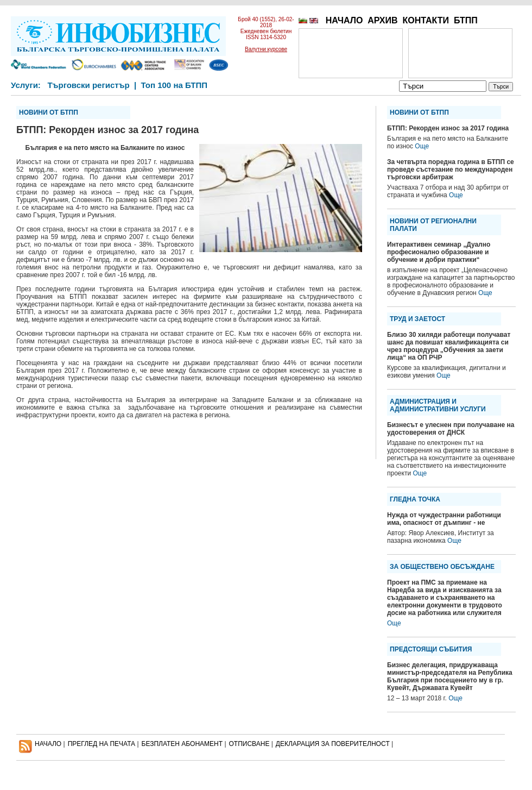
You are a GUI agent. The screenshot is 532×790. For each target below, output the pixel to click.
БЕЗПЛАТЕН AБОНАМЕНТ (182, 744)
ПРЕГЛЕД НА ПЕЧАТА (102, 744)
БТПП (466, 20)
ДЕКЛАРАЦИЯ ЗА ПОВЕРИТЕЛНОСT (333, 744)
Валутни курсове (266, 49)
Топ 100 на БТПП (175, 85)
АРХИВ (382, 20)
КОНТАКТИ (426, 20)
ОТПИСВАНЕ (249, 744)
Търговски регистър (88, 85)
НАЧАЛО (344, 20)
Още (422, 146)
